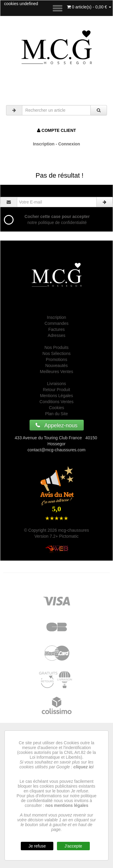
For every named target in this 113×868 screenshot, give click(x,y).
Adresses (56, 335)
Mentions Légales (57, 396)
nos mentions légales (67, 805)
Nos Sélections (56, 353)
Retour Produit (56, 390)
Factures (56, 329)
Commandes (56, 323)
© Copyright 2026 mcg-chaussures (57, 530)
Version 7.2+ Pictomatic (56, 536)
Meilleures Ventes (56, 372)
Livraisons (56, 384)
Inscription (57, 317)
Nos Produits (56, 347)
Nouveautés (56, 366)
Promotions (56, 359)
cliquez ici (84, 767)
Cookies (56, 408)
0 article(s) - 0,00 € (89, 7)
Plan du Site (57, 414)
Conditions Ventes (56, 402)
